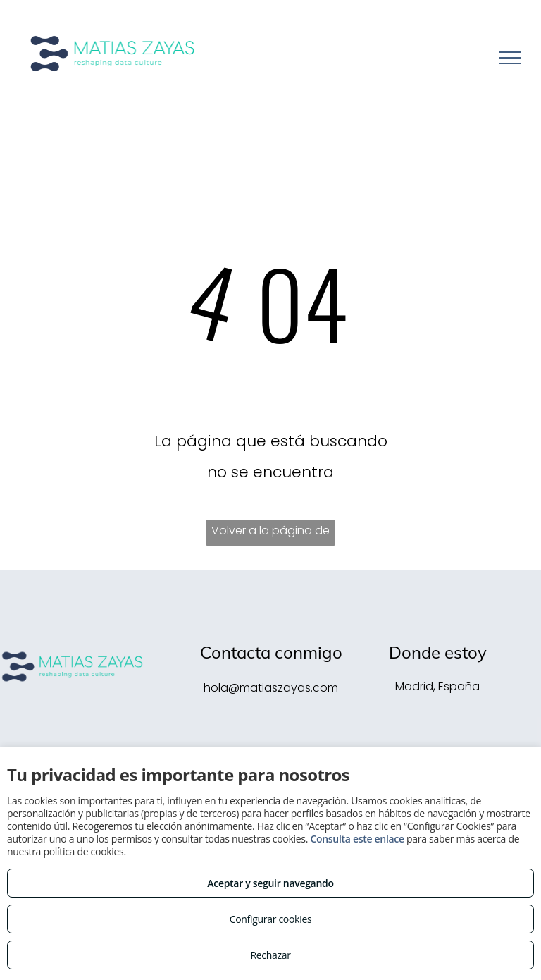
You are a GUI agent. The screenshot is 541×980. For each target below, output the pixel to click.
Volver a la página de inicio (270, 534)
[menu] (510, 58)
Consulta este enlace (357, 839)
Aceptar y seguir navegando (270, 883)
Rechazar (270, 955)
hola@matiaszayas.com (271, 688)
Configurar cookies (271, 919)
